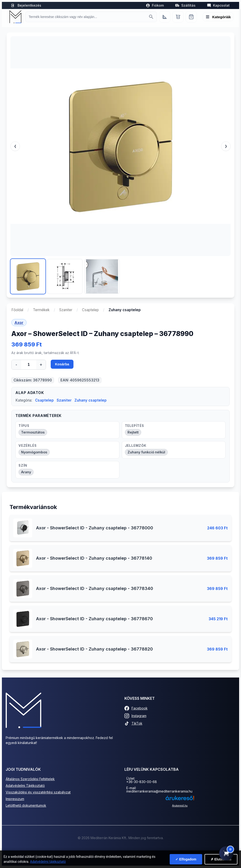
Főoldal (17, 310)
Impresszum (15, 799)
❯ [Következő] (226, 146)
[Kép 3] (102, 276)
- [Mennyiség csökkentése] (16, 365)
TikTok (133, 724)
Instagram (135, 716)
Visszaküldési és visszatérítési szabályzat (38, 793)
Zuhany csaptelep (91, 401)
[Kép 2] (65, 276)
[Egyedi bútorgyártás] (165, 17)
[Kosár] (178, 17)
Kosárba (63, 365)
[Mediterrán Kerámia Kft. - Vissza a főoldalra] (15, 17)
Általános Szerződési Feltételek (30, 779)
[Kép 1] (28, 276)
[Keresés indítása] (151, 17)
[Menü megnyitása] (218, 17)
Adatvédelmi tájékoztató (48, 862)
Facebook (136, 709)
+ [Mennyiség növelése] (41, 365)
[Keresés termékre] (87, 17)
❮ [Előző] (15, 146)
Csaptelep (90, 310)
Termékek (41, 310)
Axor (19, 323)
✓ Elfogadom (186, 859)
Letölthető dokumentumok (26, 806)
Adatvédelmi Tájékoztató (25, 786)
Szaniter (66, 310)
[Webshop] (191, 17)
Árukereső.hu (180, 806)
